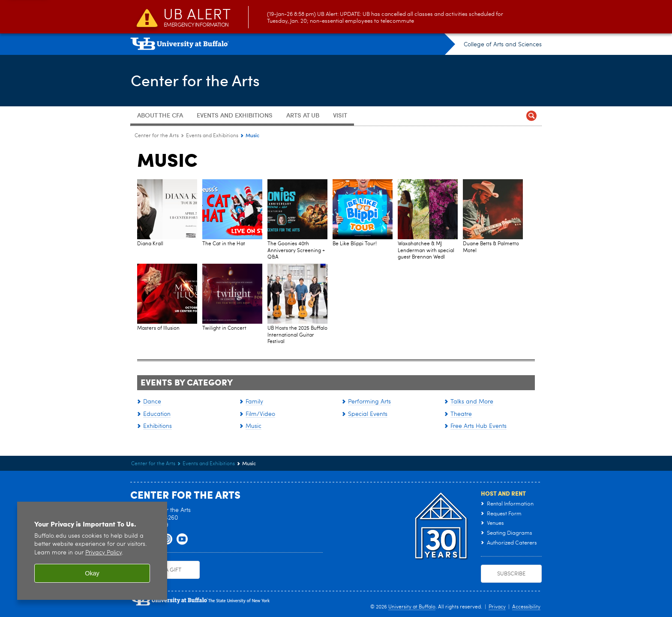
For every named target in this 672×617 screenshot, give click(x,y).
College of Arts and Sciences (503, 45)
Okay (92, 573)
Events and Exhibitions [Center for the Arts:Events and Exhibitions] (212, 136)
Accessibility (526, 607)
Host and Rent (503, 493)
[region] (92, 551)
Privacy (497, 607)
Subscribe (511, 574)
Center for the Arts (195, 80)
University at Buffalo (412, 607)
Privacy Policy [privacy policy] (103, 553)
